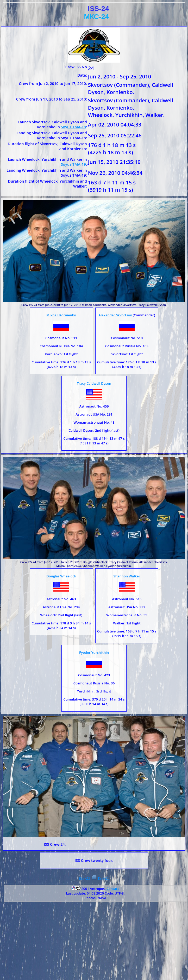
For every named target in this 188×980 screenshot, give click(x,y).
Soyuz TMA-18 (73, 127)
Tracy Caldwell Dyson (94, 383)
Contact (113, 889)
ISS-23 (84, 878)
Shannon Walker (127, 576)
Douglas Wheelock (61, 576)
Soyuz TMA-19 (73, 164)
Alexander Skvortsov (115, 315)
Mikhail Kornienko (61, 315)
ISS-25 (104, 878)
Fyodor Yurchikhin (94, 652)
